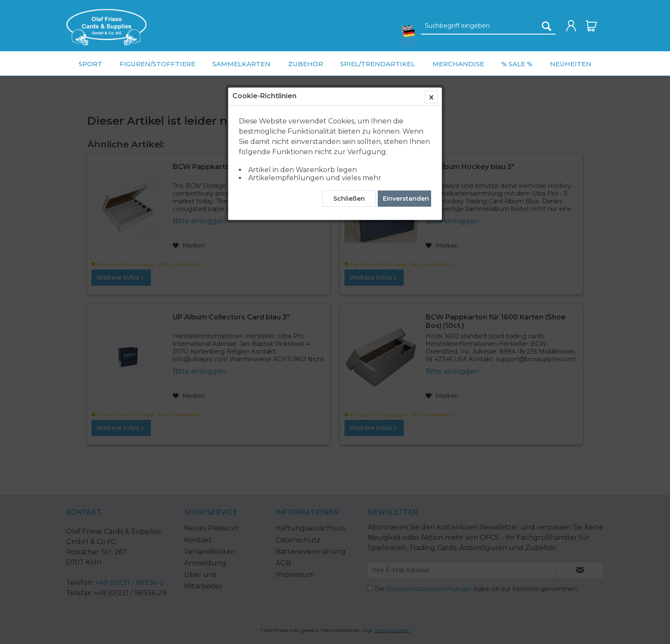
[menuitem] (106, 27)
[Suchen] (547, 26)
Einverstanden (406, 199)
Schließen (349, 199)
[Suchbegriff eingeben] (488, 26)
